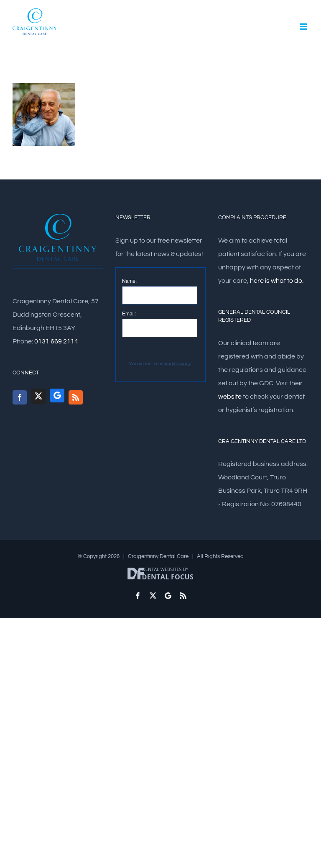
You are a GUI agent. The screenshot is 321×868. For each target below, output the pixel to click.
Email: (129, 314)
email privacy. (177, 364)
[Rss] (76, 397)
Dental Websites (162, 569)
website (230, 397)
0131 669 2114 (56, 341)
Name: (129, 281)
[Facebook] (20, 397)
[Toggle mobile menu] (304, 27)
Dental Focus (168, 577)
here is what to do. (277, 281)
